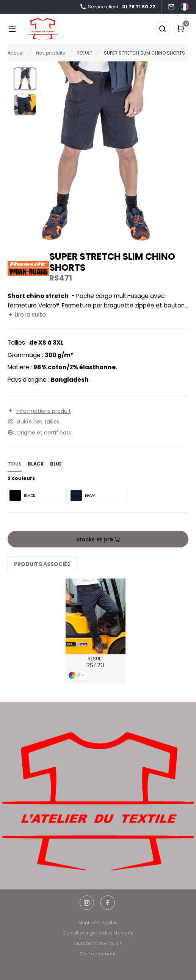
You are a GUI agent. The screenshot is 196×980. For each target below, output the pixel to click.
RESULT (95, 663)
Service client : (118, 7)
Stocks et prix (98, 539)
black (36, 464)
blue (56, 464)
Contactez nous (98, 954)
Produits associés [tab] (42, 564)
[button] (25, 79)
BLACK (22, 495)
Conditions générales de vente (98, 933)
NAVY (83, 495)
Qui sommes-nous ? (98, 943)
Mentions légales (98, 923)
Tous (15, 464)
